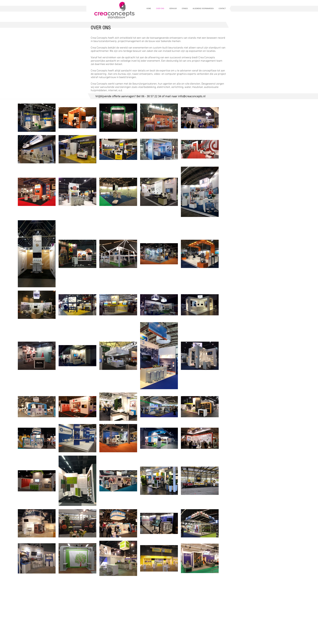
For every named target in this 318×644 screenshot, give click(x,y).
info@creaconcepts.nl (192, 96)
